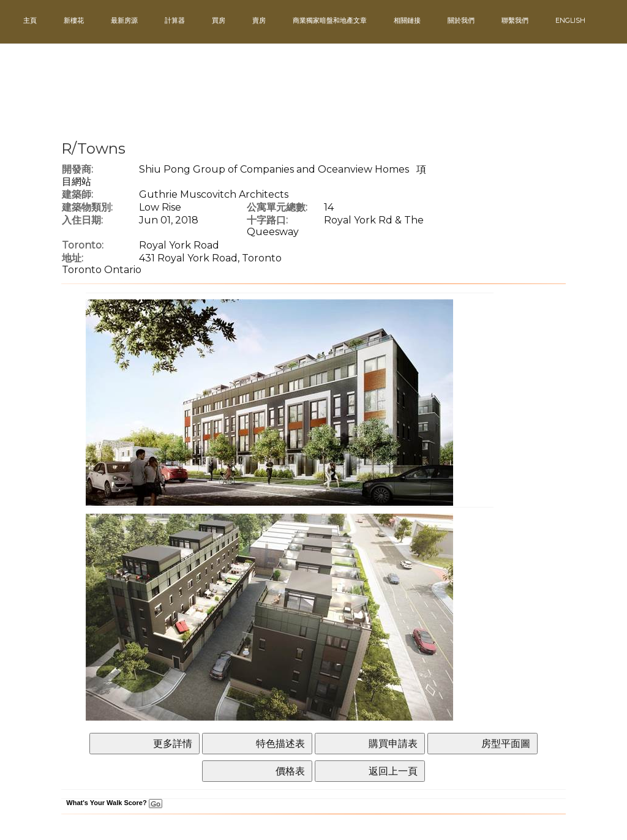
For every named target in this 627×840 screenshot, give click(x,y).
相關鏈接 (407, 20)
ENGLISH (570, 20)
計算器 (175, 20)
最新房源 (124, 20)
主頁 (30, 20)
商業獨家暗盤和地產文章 (330, 20)
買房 (219, 20)
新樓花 (74, 20)
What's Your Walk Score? (114, 803)
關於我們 (461, 20)
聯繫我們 (515, 20)
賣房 (259, 20)
